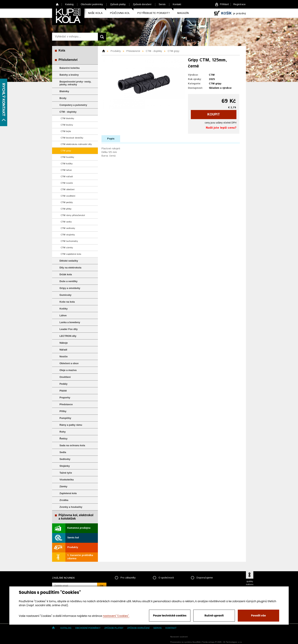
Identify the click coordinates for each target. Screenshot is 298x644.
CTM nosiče (67, 183)
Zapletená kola (68, 493)
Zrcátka (64, 500)
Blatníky (64, 91)
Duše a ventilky (69, 281)
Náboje (64, 343)
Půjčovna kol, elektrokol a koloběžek (76, 517)
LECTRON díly (68, 336)
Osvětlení (65, 377)
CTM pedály (67, 202)
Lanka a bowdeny (70, 322)
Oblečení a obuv (69, 363)
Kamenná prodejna (79, 528)
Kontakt (177, 4)
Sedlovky (65, 459)
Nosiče (64, 356)
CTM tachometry (69, 241)
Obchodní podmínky (92, 4)
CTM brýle (66, 131)
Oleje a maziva (68, 370)
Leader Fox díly (69, 329)
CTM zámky (67, 248)
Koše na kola (67, 302)
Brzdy (63, 98)
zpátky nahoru (250, 583)
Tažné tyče (66, 473)
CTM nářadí (67, 177)
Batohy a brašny (69, 75)
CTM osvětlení (68, 196)
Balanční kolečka (70, 68)
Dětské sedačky (69, 261)
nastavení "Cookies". (116, 616)
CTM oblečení (68, 189)
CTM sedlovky (68, 228)
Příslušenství (68, 60)
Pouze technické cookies (170, 616)
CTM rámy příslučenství (73, 215)
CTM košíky (67, 164)
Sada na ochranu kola (72, 445)
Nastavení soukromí (179, 637)
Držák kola (66, 274)
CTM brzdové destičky (72, 138)
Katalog (69, 4)
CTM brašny (67, 125)
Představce (66, 404)
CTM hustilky (67, 157)
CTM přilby (66, 209)
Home (57, 4)
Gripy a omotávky (70, 288)
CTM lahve (66, 170)
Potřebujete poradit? (154, 13)
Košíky (64, 309)
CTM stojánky (68, 235)
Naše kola (95, 13)
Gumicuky (65, 295)
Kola (62, 50)
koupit (214, 115)
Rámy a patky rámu (71, 425)
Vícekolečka (67, 480)
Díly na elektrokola (70, 268)
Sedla (63, 452)
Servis (162, 4)
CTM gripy (66, 151)
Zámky (63, 486)
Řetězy (63, 439)
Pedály (63, 384)
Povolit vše (258, 616)
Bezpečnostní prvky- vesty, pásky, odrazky (75, 83)
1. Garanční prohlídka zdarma (80, 557)
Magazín (183, 13)
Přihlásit (224, 4)
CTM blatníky (67, 118)
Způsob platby (118, 4)
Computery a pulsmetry (73, 105)
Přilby (63, 411)
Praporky (65, 398)
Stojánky (65, 466)
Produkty (73, 547)
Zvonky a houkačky (71, 507)
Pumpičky (65, 418)
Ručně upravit (214, 616)
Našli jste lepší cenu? (221, 128)
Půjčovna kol (120, 13)
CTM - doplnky (68, 112)
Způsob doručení (142, 4)
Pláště (63, 391)
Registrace (239, 4)
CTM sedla (66, 222)
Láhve (63, 315)
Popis (111, 139)
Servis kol (73, 538)
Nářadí (63, 350)
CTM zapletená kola (71, 254)
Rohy (63, 432)
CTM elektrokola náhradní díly (76, 144)
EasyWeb (196, 642)
